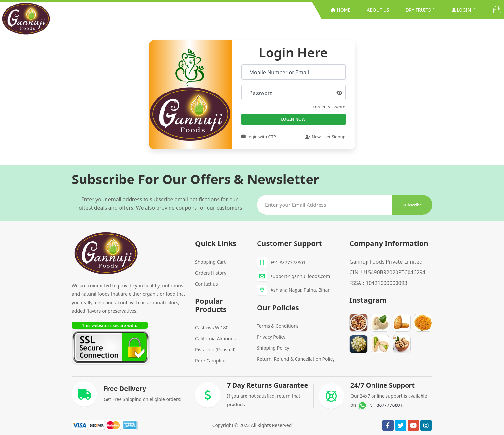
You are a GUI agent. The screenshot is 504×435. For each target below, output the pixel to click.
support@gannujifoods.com (300, 276)
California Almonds (215, 338)
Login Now (293, 119)
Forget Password (329, 107)
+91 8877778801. (381, 405)
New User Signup (325, 137)
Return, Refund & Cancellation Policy (296, 359)
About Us (378, 10)
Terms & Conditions (278, 326)
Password (261, 93)
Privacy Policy (271, 337)
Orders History (211, 273)
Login (462, 10)
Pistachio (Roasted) (215, 349)
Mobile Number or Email (279, 72)
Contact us (207, 284)
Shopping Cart (210, 262)
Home (341, 10)
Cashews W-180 (212, 327)
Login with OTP (259, 137)
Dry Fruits (418, 10)
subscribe (412, 205)
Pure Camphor (211, 360)
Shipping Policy (273, 348)
